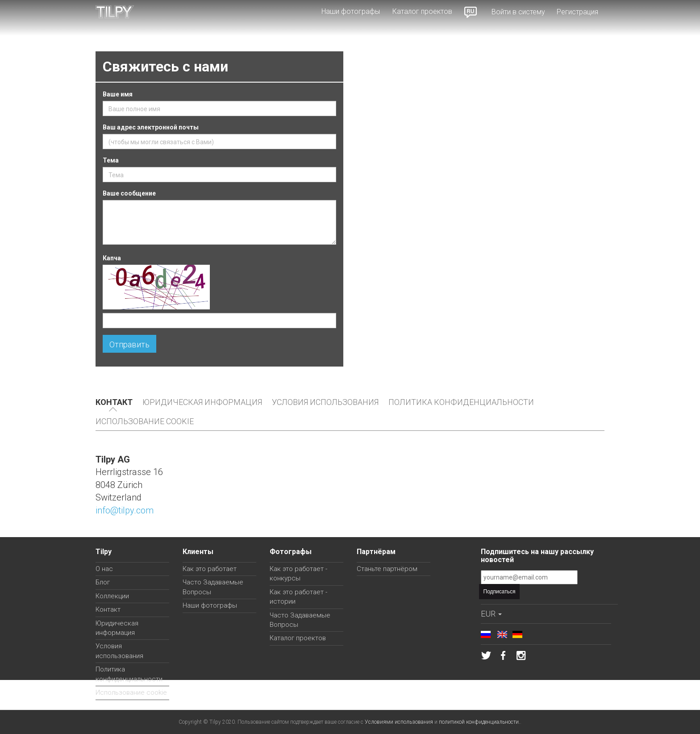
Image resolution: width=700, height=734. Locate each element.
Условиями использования (399, 722)
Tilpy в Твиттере (486, 655)
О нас (104, 569)
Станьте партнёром (387, 569)
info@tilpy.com (125, 510)
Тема (111, 160)
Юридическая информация (202, 402)
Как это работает (210, 569)
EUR (491, 614)
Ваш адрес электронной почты (151, 127)
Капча (112, 258)
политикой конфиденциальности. (479, 722)
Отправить (129, 344)
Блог (103, 582)
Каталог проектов (422, 11)
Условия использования (325, 402)
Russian (471, 12)
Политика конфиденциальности (461, 402)
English (502, 634)
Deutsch (517, 634)
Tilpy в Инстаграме (521, 655)
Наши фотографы (351, 11)
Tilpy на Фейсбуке (504, 655)
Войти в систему (518, 12)
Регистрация (577, 12)
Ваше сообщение (129, 193)
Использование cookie (145, 421)
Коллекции (112, 596)
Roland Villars (587, 379)
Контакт (114, 402)
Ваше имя (118, 94)
